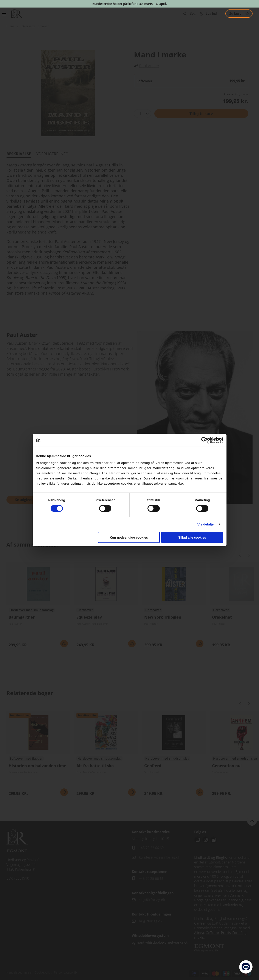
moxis (199, 937)
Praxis (226, 933)
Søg (193, 13)
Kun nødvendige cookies (129, 537)
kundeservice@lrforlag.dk (159, 857)
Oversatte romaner (35, 26)
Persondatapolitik (66, 972)
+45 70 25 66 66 (151, 879)
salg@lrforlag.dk (152, 900)
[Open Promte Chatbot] (246, 967)
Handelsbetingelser (19, 972)
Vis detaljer (206, 524)
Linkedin (214, 840)
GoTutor (212, 933)
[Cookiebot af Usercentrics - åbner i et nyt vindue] (204, 440)
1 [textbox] (140, 114)
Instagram (206, 840)
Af (136, 66)
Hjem (10, 26)
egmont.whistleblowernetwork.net (160, 942)
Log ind (211, 13)
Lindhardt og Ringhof (211, 857)
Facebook (198, 840)
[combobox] (143, 114)
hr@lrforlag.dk (150, 921)
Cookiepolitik (43, 972)
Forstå (237, 933)
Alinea (199, 933)
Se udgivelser (26, 500)
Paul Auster (149, 66)
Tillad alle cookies (192, 537)
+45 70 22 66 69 (151, 848)
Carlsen (200, 923)
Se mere (64, 792)
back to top (252, 821)
